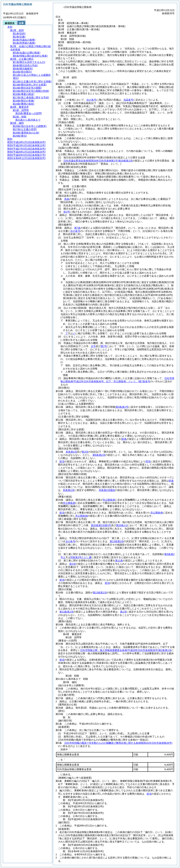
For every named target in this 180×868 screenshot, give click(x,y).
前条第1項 (71, 452)
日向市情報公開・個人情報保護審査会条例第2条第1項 (126, 650)
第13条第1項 (117, 541)
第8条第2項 (99, 455)
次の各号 (91, 100)
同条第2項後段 (107, 490)
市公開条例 (109, 500)
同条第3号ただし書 (81, 557)
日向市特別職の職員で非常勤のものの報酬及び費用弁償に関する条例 (118, 743)
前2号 (67, 212)
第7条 (77, 228)
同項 (148, 461)
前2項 (72, 564)
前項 (62, 461)
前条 (67, 199)
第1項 (123, 612)
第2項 (85, 452)
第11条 (119, 560)
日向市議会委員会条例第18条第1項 (98, 161)
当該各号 (128, 100)
